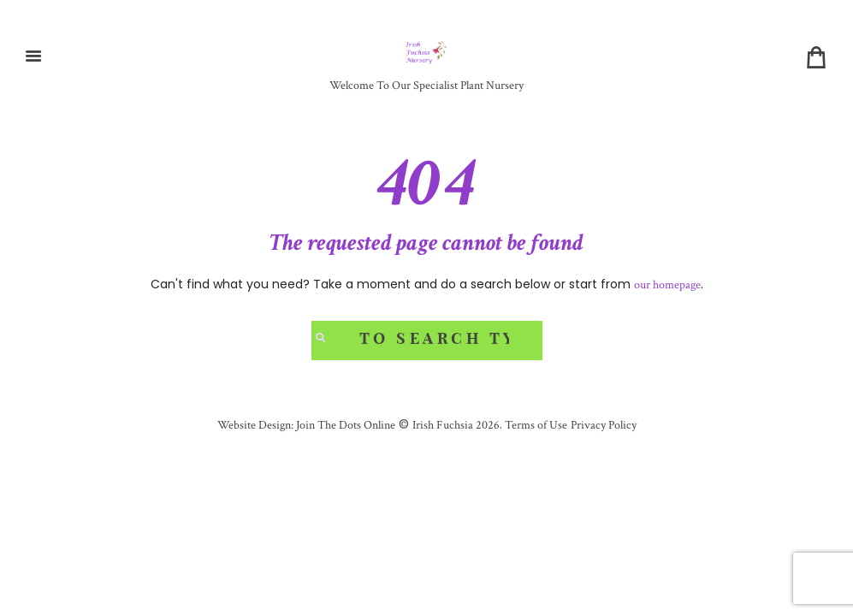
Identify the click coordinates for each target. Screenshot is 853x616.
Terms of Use (535, 425)
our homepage (667, 285)
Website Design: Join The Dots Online (306, 425)
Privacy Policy (604, 425)
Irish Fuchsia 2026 (456, 425)
